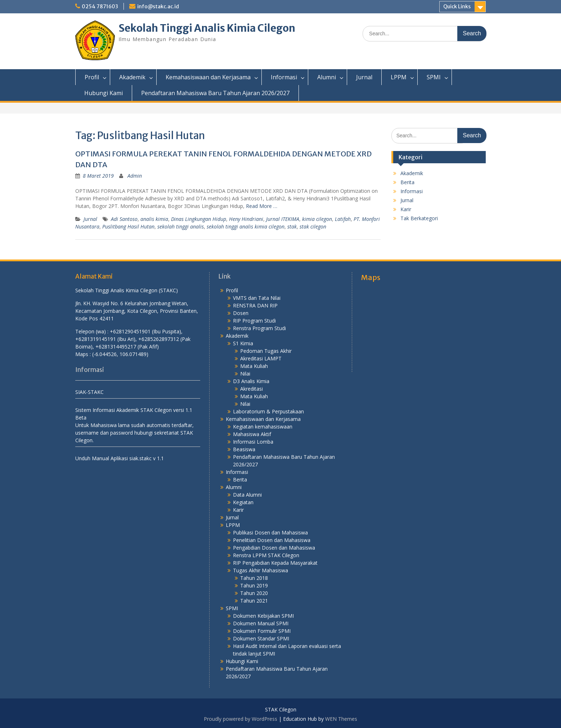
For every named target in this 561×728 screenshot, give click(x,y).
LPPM (399, 77)
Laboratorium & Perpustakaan (268, 411)
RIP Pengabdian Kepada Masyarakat (275, 563)
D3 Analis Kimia (251, 381)
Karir (406, 209)
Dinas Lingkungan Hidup (199, 219)
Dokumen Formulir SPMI (262, 631)
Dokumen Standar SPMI (261, 638)
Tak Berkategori (419, 218)
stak (292, 227)
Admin (135, 176)
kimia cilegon (317, 219)
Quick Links (457, 6)
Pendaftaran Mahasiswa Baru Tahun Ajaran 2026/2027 (215, 93)
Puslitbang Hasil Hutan (128, 227)
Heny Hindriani (246, 219)
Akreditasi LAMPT (261, 358)
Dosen (241, 313)
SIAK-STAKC (89, 392)
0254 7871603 (100, 6)
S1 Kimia (243, 343)
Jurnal (364, 77)
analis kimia (154, 219)
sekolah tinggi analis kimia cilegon (246, 227)
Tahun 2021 (254, 601)
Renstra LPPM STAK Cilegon (266, 555)
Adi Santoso (124, 219)
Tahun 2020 (254, 593)
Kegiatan (243, 502)
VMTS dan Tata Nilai (257, 298)
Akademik (132, 77)
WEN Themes (341, 719)
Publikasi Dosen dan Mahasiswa (270, 532)
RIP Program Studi (254, 321)
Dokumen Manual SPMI (261, 623)
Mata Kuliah (254, 366)
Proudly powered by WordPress (241, 719)
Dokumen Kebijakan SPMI (263, 616)
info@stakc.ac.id (158, 6)
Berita (407, 182)
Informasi (284, 77)
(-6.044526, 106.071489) (120, 354)
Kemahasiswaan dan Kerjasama (208, 77)
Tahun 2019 (254, 585)
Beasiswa (244, 449)
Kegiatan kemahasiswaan (263, 427)
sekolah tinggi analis (181, 227)
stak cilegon (313, 227)
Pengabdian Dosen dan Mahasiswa (274, 548)
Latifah (343, 219)
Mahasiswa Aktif (252, 434)
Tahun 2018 (254, 578)
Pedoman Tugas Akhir (266, 351)
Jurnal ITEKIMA (283, 219)
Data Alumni (247, 495)
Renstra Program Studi (259, 328)
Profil (92, 77)
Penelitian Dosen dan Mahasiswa (272, 540)
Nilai (245, 374)
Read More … (262, 206)
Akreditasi (252, 389)
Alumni (327, 77)
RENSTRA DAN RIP (255, 305)
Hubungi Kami (104, 93)
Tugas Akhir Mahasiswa (261, 570)
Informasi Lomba (253, 442)
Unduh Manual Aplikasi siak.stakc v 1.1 (120, 458)
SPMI (434, 77)
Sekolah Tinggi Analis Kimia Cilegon (207, 28)
